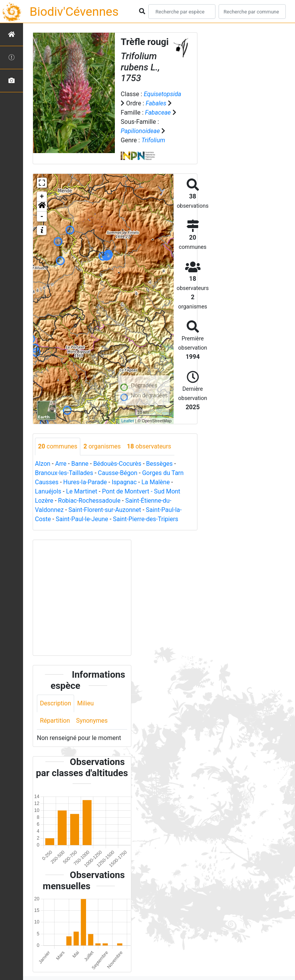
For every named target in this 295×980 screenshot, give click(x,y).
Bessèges (159, 464)
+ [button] (42, 197)
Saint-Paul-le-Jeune (82, 519)
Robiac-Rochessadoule (89, 501)
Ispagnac (124, 482)
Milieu (85, 703)
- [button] (42, 217)
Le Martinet (82, 491)
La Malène (156, 482)
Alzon (43, 464)
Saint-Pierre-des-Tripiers (146, 519)
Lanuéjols (48, 491)
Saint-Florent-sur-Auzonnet (105, 510)
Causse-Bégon (118, 473)
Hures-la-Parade (85, 482)
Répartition (55, 721)
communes (58, 446)
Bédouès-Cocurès (117, 464)
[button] (42, 207)
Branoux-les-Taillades (64, 473)
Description (56, 703)
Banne (80, 464)
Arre (61, 464)
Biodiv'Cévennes (74, 12)
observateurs (149, 446)
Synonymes (92, 721)
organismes (102, 446)
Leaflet (128, 421)
